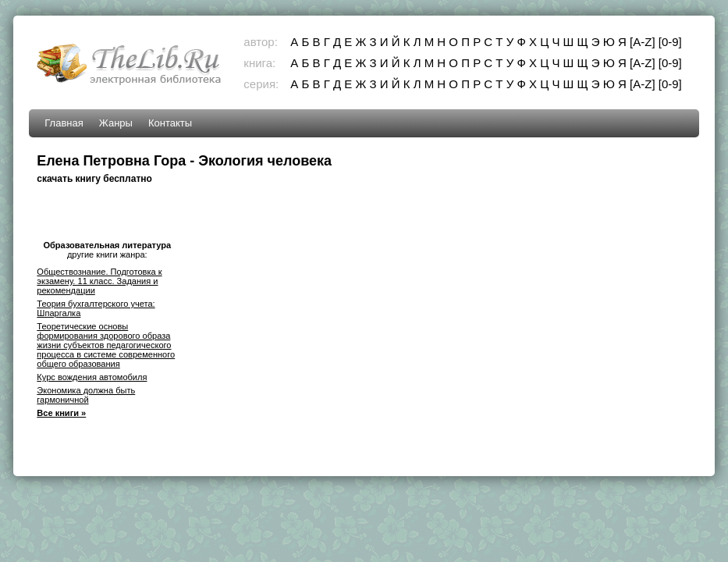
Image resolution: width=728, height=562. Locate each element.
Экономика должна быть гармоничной (86, 395)
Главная (64, 123)
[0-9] (670, 42)
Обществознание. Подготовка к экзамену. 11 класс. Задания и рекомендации (99, 281)
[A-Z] (643, 42)
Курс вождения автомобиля (92, 377)
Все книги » (61, 413)
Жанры (116, 123)
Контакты (170, 123)
